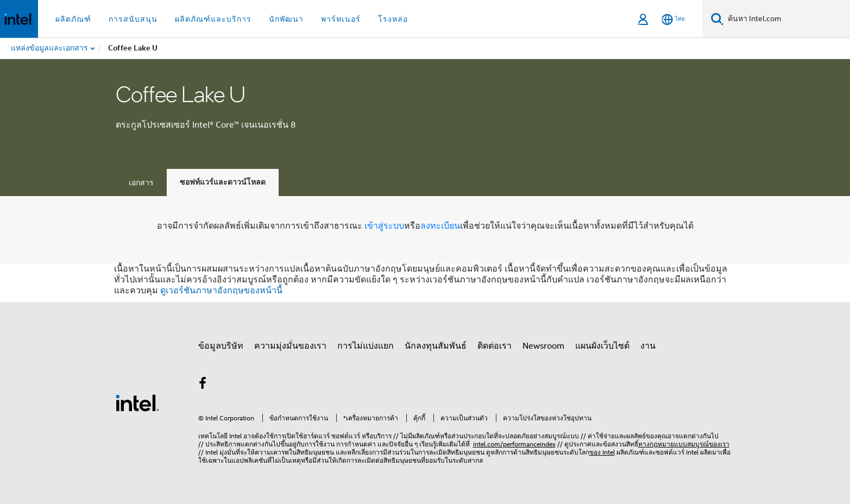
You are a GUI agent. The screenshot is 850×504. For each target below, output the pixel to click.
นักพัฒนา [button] (286, 19)
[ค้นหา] (717, 19)
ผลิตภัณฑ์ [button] (73, 19)
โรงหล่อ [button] (393, 19)
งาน (648, 346)
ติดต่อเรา (495, 346)
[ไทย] (673, 19)
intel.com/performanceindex (514, 444)
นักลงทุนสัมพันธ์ (436, 346)
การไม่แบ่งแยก (366, 346)
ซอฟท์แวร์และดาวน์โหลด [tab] (223, 182)
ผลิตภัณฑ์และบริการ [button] (213, 19)
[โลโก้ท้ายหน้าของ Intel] (137, 402)
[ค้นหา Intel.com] (787, 19)
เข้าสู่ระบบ (384, 226)
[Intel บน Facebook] (203, 385)
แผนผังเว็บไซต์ (602, 346)
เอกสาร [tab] (141, 182)
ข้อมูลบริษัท (221, 346)
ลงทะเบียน (440, 226)
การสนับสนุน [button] (133, 19)
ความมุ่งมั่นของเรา (290, 346)
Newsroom (543, 346)
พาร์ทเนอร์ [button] (341, 19)
